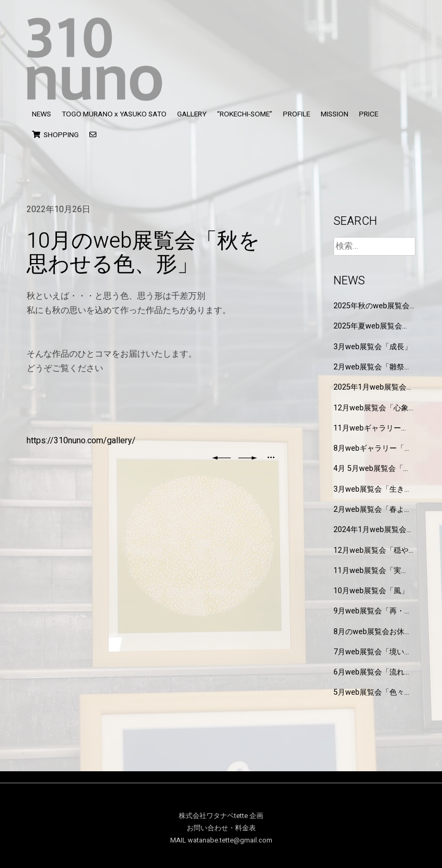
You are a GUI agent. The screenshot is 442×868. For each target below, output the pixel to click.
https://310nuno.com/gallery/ (81, 441)
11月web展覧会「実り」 (367, 571)
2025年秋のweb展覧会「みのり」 (372, 306)
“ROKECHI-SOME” (245, 114)
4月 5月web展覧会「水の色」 (372, 469)
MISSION (335, 114)
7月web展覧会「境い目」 (369, 652)
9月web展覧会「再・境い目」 (373, 611)
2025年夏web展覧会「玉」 (368, 326)
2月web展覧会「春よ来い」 (373, 509)
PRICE (369, 114)
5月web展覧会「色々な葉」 (373, 692)
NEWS (41, 114)
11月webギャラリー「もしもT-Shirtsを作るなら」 (373, 428)
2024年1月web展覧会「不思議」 (370, 530)
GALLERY (192, 114)
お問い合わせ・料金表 (221, 828)
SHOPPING (55, 135)
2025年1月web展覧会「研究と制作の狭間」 (371, 387)
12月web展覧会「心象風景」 (371, 408)
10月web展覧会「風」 (371, 591)
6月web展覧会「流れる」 (369, 672)
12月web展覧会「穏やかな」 (371, 550)
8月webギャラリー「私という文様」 (373, 448)
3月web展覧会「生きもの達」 (373, 489)
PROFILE (297, 114)
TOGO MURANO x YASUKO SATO (114, 114)
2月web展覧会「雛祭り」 (369, 367)
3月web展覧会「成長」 (373, 347)
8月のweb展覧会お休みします (373, 632)
